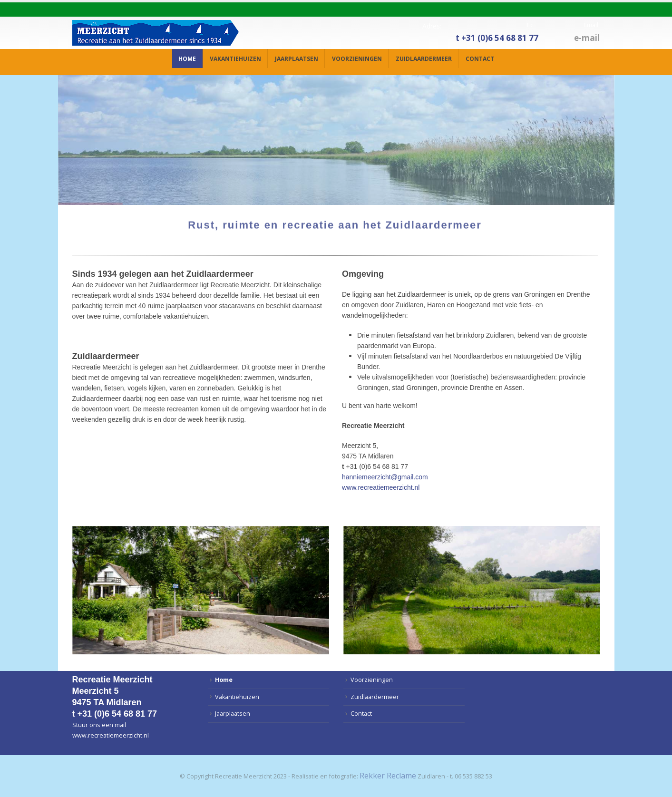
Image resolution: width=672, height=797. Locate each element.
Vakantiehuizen (235, 59)
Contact (480, 59)
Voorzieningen (357, 59)
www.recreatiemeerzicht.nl (381, 487)
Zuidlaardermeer (424, 59)
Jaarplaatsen (297, 59)
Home (187, 59)
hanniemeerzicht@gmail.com (385, 477)
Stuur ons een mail (99, 725)
